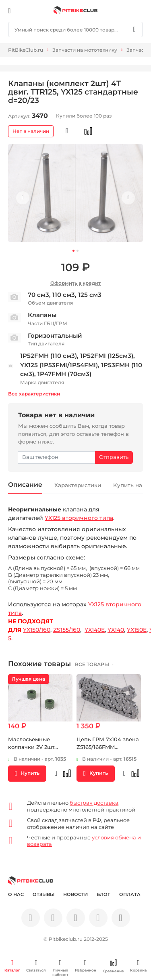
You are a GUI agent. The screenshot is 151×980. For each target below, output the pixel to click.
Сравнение (113, 966)
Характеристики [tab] (80, 486)
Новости (75, 895)
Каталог (12, 966)
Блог (103, 895)
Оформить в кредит (75, 283)
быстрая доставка (94, 803)
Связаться (36, 966)
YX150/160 (37, 630)
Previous (24, 198)
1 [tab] (73, 251)
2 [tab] (78, 251)
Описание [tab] (26, 485)
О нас (16, 895)
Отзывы (43, 895)
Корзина (138, 966)
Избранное (86, 966)
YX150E (137, 630)
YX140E (95, 630)
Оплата (130, 895)
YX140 (116, 630)
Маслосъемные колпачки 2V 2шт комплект (31, 748)
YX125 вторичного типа (79, 518)
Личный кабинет (60, 968)
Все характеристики (34, 394)
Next (127, 198)
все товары (93, 665)
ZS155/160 (67, 630)
